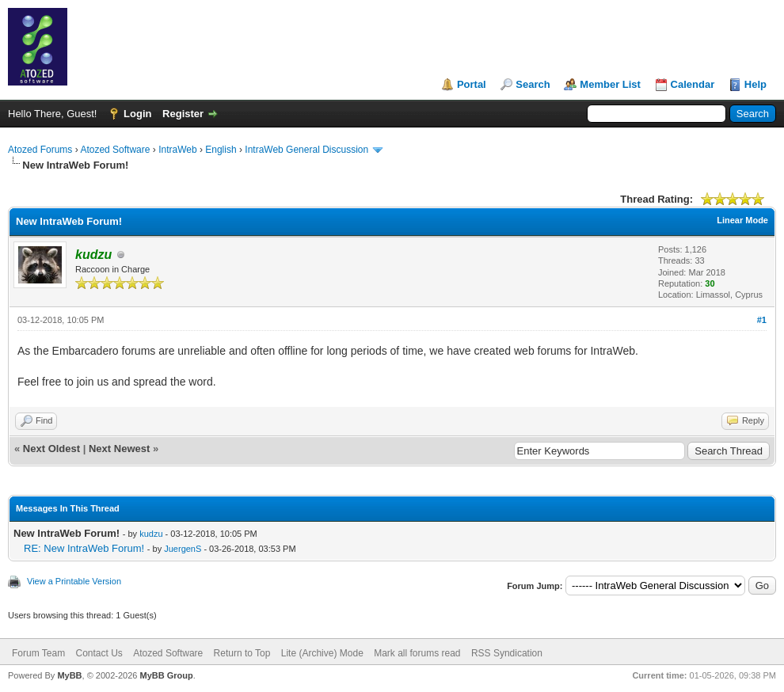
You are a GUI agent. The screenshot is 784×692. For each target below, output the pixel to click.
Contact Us (99, 653)
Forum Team (38, 653)
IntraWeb (177, 150)
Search (533, 84)
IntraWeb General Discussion (306, 150)
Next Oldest (51, 449)
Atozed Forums (40, 150)
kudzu (151, 534)
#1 (762, 320)
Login (137, 114)
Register (183, 114)
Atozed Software (115, 150)
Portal (472, 84)
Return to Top (242, 653)
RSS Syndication (507, 653)
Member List (610, 84)
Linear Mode (742, 220)
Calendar (693, 84)
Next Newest (119, 449)
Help (755, 84)
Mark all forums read (417, 653)
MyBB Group (166, 675)
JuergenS (183, 549)
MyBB (69, 675)
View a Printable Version (74, 581)
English (221, 150)
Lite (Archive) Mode (322, 653)
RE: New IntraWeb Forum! (84, 548)
